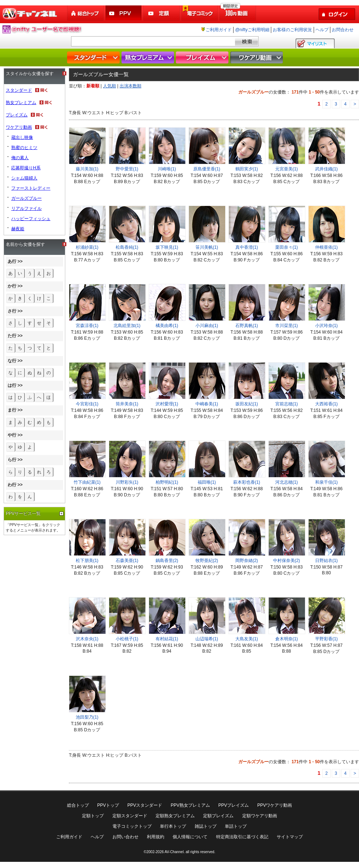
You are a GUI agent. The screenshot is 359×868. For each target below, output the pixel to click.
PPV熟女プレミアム (190, 805)
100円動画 (238, 13)
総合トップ (86, 13)
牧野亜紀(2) (207, 561)
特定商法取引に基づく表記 (242, 837)
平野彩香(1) (327, 639)
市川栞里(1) (287, 326)
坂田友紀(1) (247, 404)
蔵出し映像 (22, 137)
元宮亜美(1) (287, 169)
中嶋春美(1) (207, 404)
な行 (12, 361)
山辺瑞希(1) (207, 639)
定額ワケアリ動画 (260, 816)
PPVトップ (108, 805)
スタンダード (94, 57)
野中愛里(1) (127, 169)
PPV (124, 13)
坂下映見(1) (167, 247)
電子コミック (200, 13)
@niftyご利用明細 (252, 30)
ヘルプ (322, 30)
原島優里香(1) (207, 169)
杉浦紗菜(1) (87, 247)
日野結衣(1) (327, 561)
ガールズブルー (26, 198)
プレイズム (203, 57)
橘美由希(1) (167, 326)
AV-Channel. (175, 852)
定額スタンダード (130, 816)
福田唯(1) (207, 482)
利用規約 (156, 837)
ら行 (12, 460)
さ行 (12, 311)
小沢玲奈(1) (327, 326)
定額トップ (93, 816)
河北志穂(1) (287, 482)
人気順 (110, 86)
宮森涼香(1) (87, 326)
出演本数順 (131, 86)
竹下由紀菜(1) (87, 482)
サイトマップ (290, 837)
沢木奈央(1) (87, 639)
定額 (162, 13)
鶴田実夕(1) (247, 169)
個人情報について (190, 837)
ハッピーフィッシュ (31, 219)
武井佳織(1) (327, 169)
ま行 (12, 410)
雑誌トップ (206, 826)
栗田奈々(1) (287, 247)
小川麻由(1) (207, 326)
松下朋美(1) (87, 561)
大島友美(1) (247, 639)
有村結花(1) (167, 639)
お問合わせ (343, 30)
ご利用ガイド (219, 30)
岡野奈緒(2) (247, 561)
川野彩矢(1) (127, 482)
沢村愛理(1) (167, 404)
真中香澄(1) (247, 247)
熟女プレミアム (149, 57)
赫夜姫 (18, 229)
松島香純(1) (127, 247)
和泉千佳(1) (327, 482)
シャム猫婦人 (24, 178)
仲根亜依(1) (327, 247)
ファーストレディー (31, 188)
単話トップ (236, 826)
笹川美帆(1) (207, 247)
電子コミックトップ (132, 826)
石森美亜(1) (127, 561)
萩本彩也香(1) (247, 482)
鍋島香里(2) (167, 561)
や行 (12, 435)
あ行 (12, 261)
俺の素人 (20, 158)
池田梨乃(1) (87, 717)
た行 (12, 336)
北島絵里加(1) (127, 326)
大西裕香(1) (327, 404)
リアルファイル (26, 208)
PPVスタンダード (145, 805)
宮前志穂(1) (287, 404)
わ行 (12, 485)
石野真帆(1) (247, 326)
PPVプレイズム (234, 805)
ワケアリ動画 (257, 57)
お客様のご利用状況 (292, 30)
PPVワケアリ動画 (275, 805)
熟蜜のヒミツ (24, 148)
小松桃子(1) (127, 639)
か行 (12, 286)
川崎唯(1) (167, 169)
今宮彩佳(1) (87, 404)
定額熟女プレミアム (175, 816)
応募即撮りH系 (26, 168)
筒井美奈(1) (127, 404)
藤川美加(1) (87, 169)
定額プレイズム (218, 816)
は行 (12, 385)
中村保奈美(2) (287, 561)
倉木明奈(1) (287, 639)
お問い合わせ (125, 837)
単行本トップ (173, 826)
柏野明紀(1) (167, 482)
